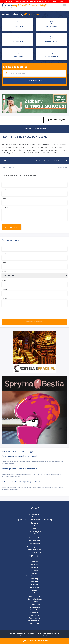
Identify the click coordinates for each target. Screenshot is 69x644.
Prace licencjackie (35, 544)
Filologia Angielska (34, 599)
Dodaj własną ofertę (34, 81)
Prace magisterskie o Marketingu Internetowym (20, 469)
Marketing (34, 579)
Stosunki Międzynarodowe (35, 576)
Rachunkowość (34, 618)
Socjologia (35, 564)
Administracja (35, 587)
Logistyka (35, 584)
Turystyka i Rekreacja (35, 593)
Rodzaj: (4, 272)
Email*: (4, 245)
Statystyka (34, 623)
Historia (34, 573)
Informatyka (34, 615)
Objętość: (4, 289)
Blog (34, 528)
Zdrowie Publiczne (35, 621)
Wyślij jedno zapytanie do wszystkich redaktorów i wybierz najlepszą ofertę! (35, 1)
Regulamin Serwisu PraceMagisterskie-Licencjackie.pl (34, 520)
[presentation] (18, 312)
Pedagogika (34, 562)
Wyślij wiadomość (11, 227)
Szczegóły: (5, 208)
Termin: (4, 199)
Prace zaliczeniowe (35, 552)
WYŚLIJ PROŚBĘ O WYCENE (34, 322)
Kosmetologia (35, 596)
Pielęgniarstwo (34, 607)
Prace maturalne (34, 550)
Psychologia (34, 567)
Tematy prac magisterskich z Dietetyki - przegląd (20, 456)
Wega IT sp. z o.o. (42, 641)
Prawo (35, 590)
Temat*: (4, 254)
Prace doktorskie (34, 538)
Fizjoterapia (35, 612)
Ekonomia (34, 582)
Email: (3, 181)
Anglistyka (34, 602)
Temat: (4, 190)
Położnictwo (34, 610)
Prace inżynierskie (34, 541)
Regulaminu (48, 635)
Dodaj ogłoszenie (35, 514)
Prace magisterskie (34, 547)
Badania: (4, 280)
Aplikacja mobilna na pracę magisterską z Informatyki (21, 482)
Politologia (34, 570)
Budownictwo (35, 604)
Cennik (34, 517)
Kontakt (34, 526)
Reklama (34, 523)
